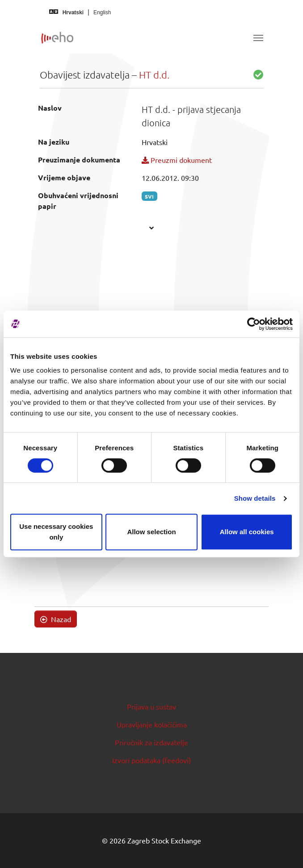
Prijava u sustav (151, 706)
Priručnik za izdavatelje (151, 742)
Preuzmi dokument (177, 160)
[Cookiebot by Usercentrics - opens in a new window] (254, 324)
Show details (255, 498)
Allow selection (151, 532)
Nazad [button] (56, 619)
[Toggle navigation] (258, 38)
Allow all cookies (247, 532)
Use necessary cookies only (56, 532)
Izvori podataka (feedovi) (151, 760)
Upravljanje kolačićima (152, 724)
